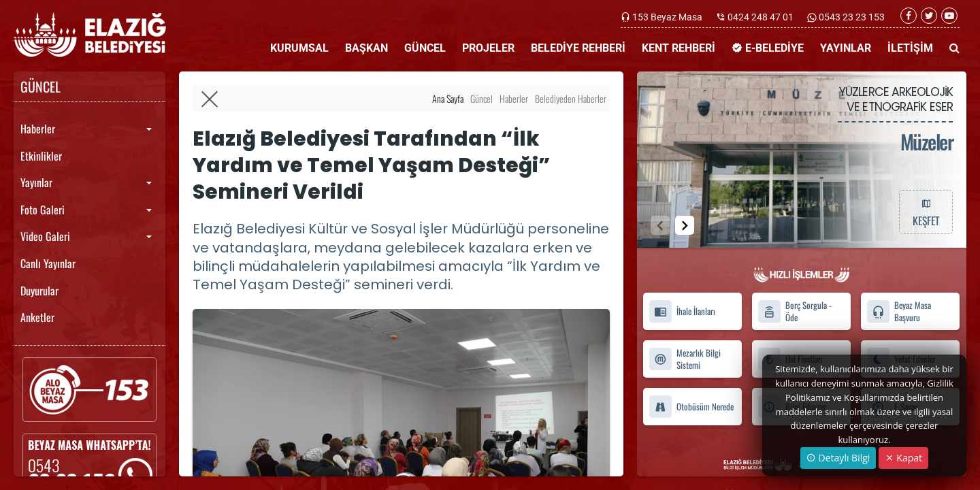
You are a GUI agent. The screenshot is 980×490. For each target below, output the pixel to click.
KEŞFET (926, 212)
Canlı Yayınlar (48, 263)
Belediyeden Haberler (571, 98)
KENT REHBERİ (679, 48)
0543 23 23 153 (851, 17)
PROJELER (488, 48)
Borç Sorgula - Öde (795, 312)
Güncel (481, 98)
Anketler (37, 317)
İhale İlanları (682, 311)
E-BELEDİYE (768, 48)
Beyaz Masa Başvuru (899, 312)
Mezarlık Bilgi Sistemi (685, 359)
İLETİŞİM (910, 48)
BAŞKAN (366, 48)
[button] (685, 225)
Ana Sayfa (448, 98)
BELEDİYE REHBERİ (578, 48)
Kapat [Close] (903, 458)
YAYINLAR (846, 48)
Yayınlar (36, 182)
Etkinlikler (41, 156)
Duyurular (39, 291)
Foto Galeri (43, 210)
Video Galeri (45, 236)
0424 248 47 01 (761, 17)
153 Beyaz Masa (667, 17)
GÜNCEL (425, 48)
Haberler (38, 129)
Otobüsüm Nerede (691, 407)
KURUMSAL (299, 48)
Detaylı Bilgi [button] (838, 458)
